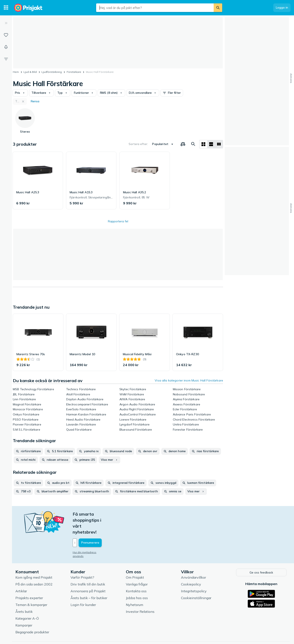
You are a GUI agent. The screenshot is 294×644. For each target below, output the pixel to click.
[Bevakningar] (6, 47)
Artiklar (21, 572)
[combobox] (155, 8)
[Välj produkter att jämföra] (183, 144)
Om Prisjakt (135, 559)
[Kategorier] (6, 8)
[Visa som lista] (211, 144)
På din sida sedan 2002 (34, 565)
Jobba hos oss (137, 579)
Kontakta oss (136, 572)
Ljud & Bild (30, 72)
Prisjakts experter (29, 579)
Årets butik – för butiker (89, 579)
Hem (16, 72)
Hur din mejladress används (90, 534)
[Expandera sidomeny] (6, 23)
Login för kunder (83, 586)
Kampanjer (24, 606)
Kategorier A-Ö (27, 600)
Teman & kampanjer (31, 586)
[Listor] (6, 35)
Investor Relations (140, 593)
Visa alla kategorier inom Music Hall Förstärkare (189, 380)
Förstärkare (74, 72)
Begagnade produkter (32, 613)
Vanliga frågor (137, 565)
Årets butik (24, 593)
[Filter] (6, 59)
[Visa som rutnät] (203, 144)
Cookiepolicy (191, 565)
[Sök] (218, 8)
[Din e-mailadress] (101, 525)
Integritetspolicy (194, 572)
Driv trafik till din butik (88, 565)
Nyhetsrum (135, 586)
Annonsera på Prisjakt (88, 572)
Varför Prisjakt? (82, 559)
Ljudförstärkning (52, 72)
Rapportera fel (118, 221)
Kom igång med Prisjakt (34, 559)
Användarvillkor (193, 559)
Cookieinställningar (196, 579)
